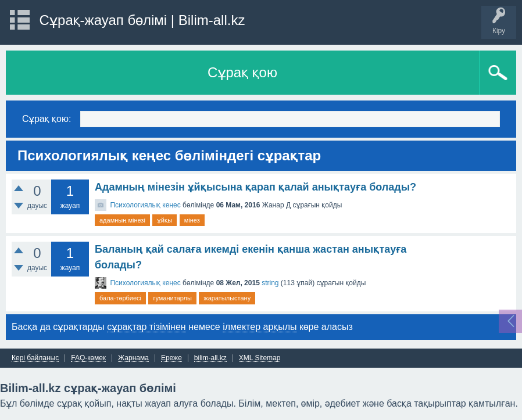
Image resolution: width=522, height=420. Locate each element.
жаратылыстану (227, 298)
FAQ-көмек (88, 358)
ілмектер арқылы (260, 327)
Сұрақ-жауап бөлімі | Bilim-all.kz (142, 20)
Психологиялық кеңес (145, 205)
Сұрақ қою (242, 72)
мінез (192, 220)
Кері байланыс (35, 358)
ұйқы (165, 220)
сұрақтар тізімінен (146, 327)
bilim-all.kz (210, 358)
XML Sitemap (260, 358)
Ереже (171, 358)
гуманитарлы (172, 298)
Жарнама (133, 358)
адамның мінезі (122, 220)
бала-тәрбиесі (120, 298)
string (270, 283)
